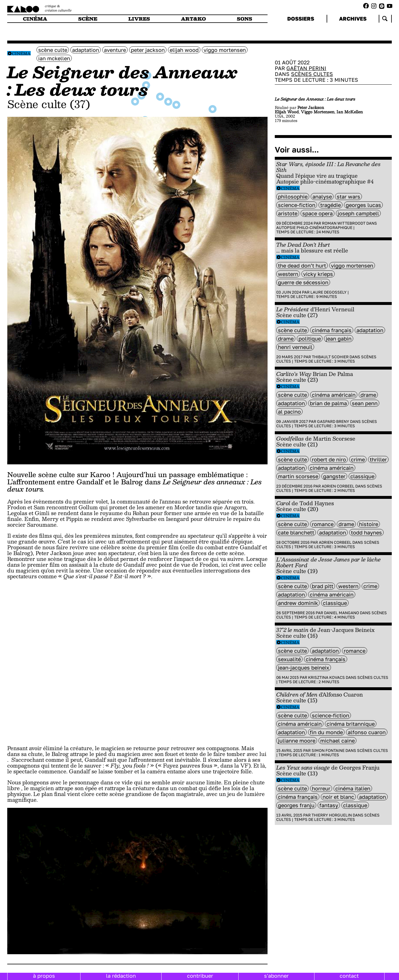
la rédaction (121, 976)
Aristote (288, 213)
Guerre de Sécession (303, 282)
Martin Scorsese (298, 476)
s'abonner (276, 976)
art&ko (193, 19)
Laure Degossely (328, 292)
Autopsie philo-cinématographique (314, 228)
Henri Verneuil (295, 347)
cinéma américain (334, 395)
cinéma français (332, 330)
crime (358, 459)
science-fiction (297, 205)
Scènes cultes (312, 74)
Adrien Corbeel (338, 486)
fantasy (329, 805)
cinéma (35, 19)
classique (362, 476)
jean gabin (339, 339)
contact (349, 976)
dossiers (301, 19)
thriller (378, 459)
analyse (322, 197)
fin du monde (326, 732)
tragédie (331, 205)
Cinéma (21, 53)
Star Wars (348, 197)
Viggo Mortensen (225, 50)
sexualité (289, 659)
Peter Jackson (148, 50)
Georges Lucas (363, 205)
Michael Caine (337, 741)
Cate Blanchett (296, 532)
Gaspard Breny (333, 421)
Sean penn (365, 403)
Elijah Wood (184, 50)
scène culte (53, 50)
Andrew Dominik (298, 603)
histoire (369, 524)
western (288, 274)
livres (139, 19)
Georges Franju (296, 805)
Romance (323, 524)
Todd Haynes (366, 532)
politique (310, 339)
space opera (317, 213)
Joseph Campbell (358, 213)
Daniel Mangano (342, 613)
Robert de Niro (329, 459)
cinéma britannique (351, 724)
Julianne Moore (297, 741)
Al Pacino (289, 412)
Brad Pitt (323, 586)
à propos (44, 976)
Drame (286, 339)
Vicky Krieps (318, 274)
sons (245, 19)
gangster (334, 476)
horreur (321, 788)
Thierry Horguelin (332, 815)
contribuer (200, 976)
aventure (115, 50)
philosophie (293, 197)
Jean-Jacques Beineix (304, 668)
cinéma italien (353, 788)
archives (353, 19)
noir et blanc (338, 797)
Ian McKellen (54, 58)
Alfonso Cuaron (367, 732)
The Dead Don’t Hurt (302, 266)
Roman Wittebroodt (344, 223)
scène (88, 19)
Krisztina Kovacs (326, 677)
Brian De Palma (328, 403)
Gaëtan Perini (306, 68)
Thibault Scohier (330, 357)
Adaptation (86, 50)
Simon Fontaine (328, 750)
